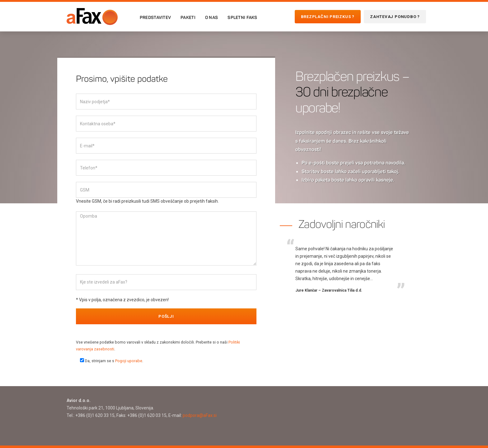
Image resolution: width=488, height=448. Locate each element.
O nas (211, 17)
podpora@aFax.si (200, 415)
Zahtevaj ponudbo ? (395, 17)
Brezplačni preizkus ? (328, 17)
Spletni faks (242, 17)
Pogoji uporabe (129, 361)
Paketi (188, 17)
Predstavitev (155, 17)
